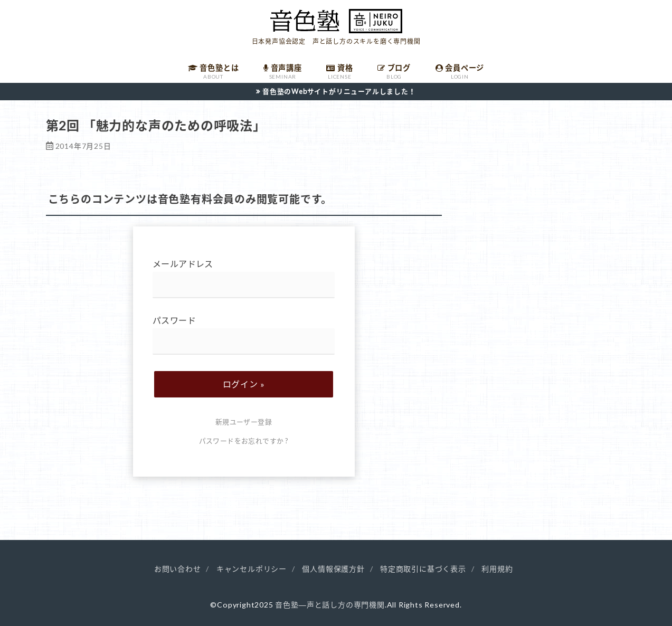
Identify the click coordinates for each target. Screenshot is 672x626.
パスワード (244, 335)
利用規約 (497, 569)
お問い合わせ (178, 569)
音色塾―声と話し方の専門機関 (330, 605)
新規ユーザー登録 (244, 422)
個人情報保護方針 (333, 569)
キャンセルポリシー (252, 569)
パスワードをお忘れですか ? (244, 441)
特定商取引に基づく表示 (423, 569)
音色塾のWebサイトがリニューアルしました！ (339, 91)
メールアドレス (244, 278)
